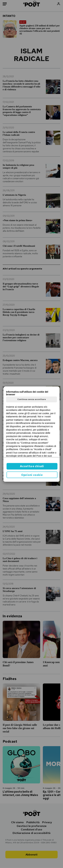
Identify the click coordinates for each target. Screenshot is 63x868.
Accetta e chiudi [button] (32, 466)
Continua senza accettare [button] (32, 399)
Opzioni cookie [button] (32, 475)
